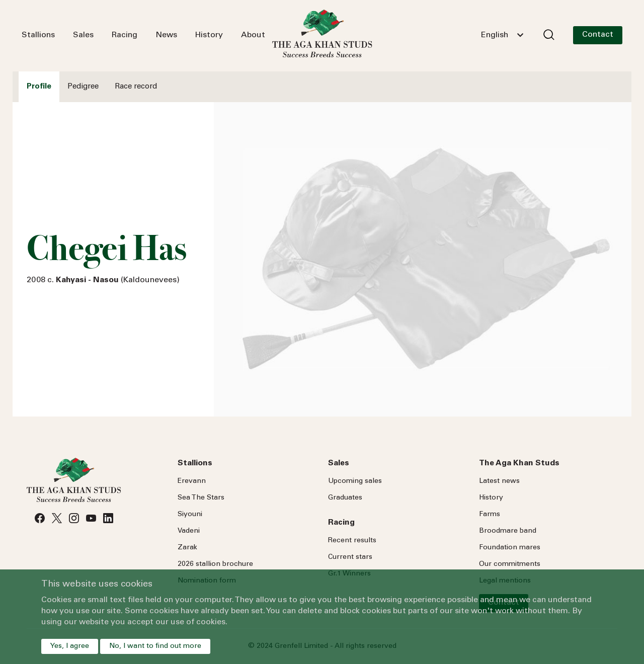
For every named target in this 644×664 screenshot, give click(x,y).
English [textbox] (495, 35)
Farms (490, 515)
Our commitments (510, 564)
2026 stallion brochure (215, 564)
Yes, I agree (70, 646)
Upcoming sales (355, 481)
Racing (125, 35)
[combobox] (502, 35)
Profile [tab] (39, 87)
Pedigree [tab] (83, 87)
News (166, 35)
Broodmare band (508, 531)
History (209, 35)
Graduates (345, 498)
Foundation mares (510, 548)
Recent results (352, 541)
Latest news (499, 481)
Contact (598, 35)
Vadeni (189, 531)
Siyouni (190, 515)
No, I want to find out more (155, 646)
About (253, 35)
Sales (83, 35)
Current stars (350, 557)
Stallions (38, 35)
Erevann (192, 481)
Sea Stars (201, 498)
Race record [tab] (136, 87)
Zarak (187, 548)
